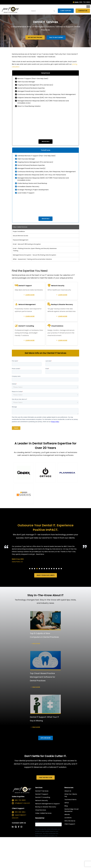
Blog (66, 806)
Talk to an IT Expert (56, 37)
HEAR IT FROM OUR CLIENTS (46, 575)
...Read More (40, 554)
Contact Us (83, 11)
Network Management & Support (47, 804)
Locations (68, 818)
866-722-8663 (85, 2)
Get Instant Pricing (35, 37)
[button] (24, 473)
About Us (68, 791)
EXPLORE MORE (46, 738)
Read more (36, 644)
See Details (46, 141)
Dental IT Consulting (43, 797)
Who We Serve (70, 821)
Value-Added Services (43, 813)
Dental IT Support (42, 794)
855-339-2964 (20, 812)
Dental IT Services (42, 791)
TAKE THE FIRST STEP (46, 777)
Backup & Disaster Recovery (46, 807)
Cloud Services (41, 810)
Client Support (66, 11)
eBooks (67, 814)
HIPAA (67, 803)
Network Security (42, 800)
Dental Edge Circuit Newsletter (72, 810)
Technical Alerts (70, 800)
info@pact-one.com (22, 803)
